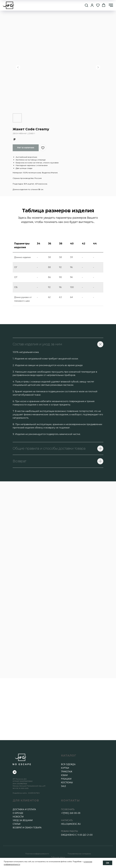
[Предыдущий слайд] (18, 67)
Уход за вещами (23, 820)
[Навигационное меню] (111, 5)
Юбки (64, 775)
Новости (18, 817)
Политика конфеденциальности (37, 854)
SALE (64, 786)
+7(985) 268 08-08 (71, 813)
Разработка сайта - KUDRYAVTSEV (26, 793)
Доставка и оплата (24, 809)
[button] (86, 5)
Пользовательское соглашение (79, 854)
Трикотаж (67, 772)
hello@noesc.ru (71, 824)
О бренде (18, 813)
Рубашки (66, 779)
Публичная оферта (58, 857)
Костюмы (67, 783)
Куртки (65, 768)
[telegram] (15, 772)
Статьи (17, 824)
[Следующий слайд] (98, 67)
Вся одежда (68, 764)
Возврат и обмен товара (27, 828)
